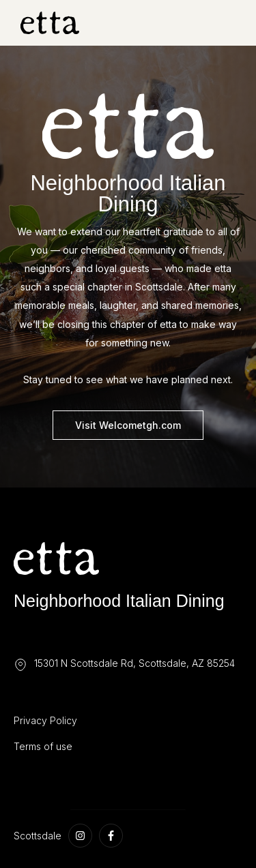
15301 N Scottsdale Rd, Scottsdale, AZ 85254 (134, 663)
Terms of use (43, 746)
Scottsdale (38, 836)
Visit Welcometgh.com (128, 425)
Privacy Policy (45, 720)
